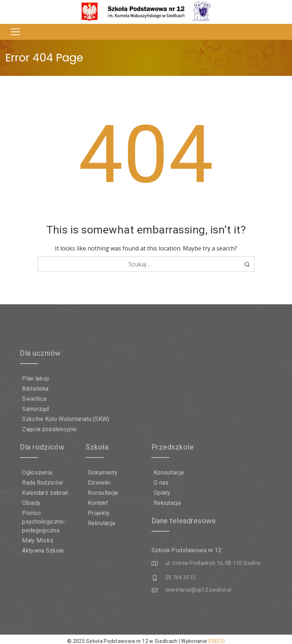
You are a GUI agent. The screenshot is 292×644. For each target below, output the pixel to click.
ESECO (217, 637)
